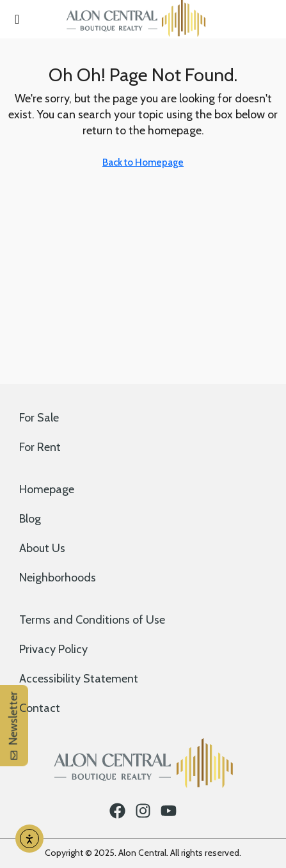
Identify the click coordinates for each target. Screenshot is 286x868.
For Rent (40, 447)
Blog (30, 519)
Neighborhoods (58, 578)
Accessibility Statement (79, 679)
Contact (40, 708)
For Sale (39, 418)
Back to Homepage (143, 162)
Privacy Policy (53, 649)
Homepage (47, 489)
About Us (42, 548)
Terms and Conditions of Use (92, 620)
